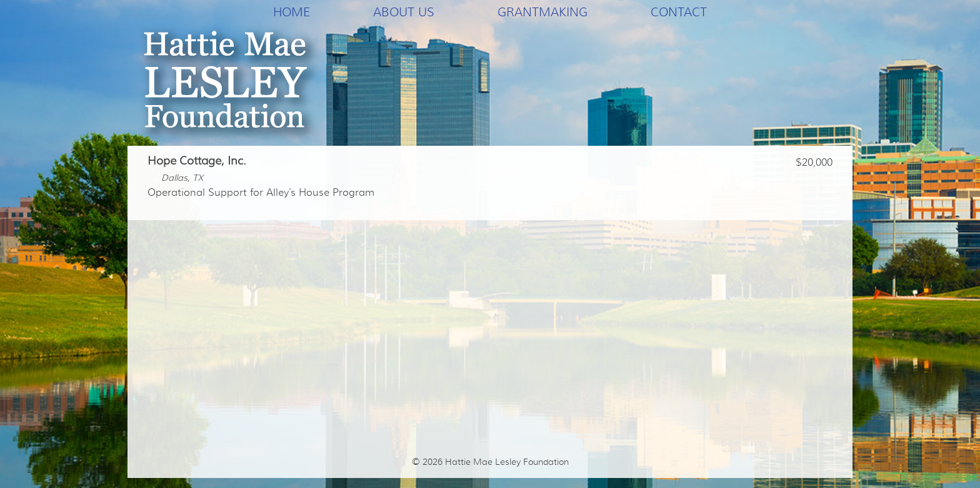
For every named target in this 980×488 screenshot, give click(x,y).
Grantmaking (542, 12)
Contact (679, 12)
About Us (404, 12)
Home (292, 12)
